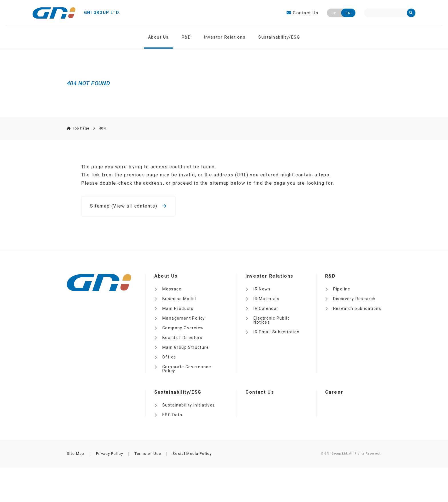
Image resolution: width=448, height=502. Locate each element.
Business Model (179, 299)
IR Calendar (266, 308)
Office (169, 357)
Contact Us (302, 13)
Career (334, 392)
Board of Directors (182, 338)
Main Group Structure (186, 347)
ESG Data (172, 415)
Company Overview (183, 328)
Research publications (357, 308)
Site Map (76, 454)
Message (172, 289)
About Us (158, 37)
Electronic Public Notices (272, 320)
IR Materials (266, 299)
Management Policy (184, 318)
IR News (262, 289)
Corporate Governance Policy (187, 369)
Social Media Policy (192, 454)
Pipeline (342, 289)
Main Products (178, 308)
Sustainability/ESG (279, 37)
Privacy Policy (110, 454)
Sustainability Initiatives (189, 405)
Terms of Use (148, 454)
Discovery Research (354, 299)
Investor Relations (225, 37)
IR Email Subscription (276, 332)
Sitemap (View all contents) (128, 206)
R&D (186, 37)
